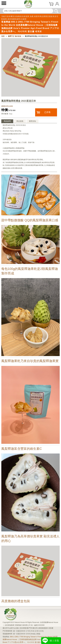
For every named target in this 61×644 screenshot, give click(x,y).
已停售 (47, 112)
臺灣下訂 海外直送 (15, 36)
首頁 (3, 36)
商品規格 (20, 121)
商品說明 (7, 121)
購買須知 (32, 121)
